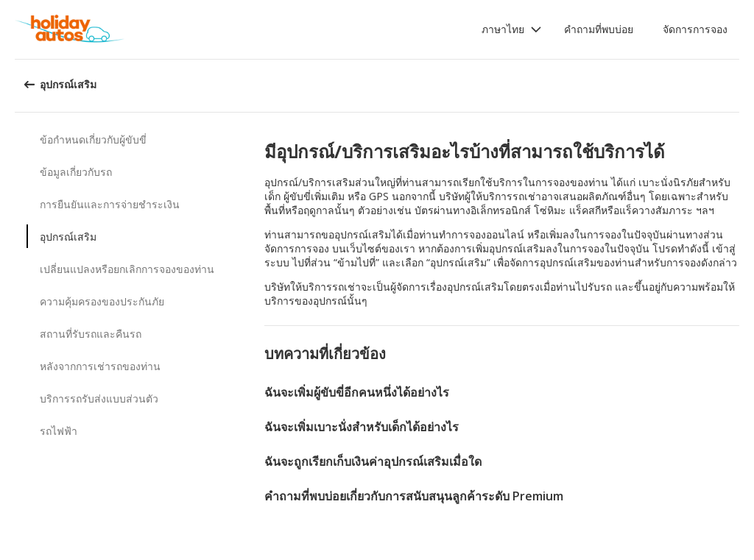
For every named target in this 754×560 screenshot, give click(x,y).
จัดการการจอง (695, 29)
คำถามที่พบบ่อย (599, 29)
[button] (512, 29)
